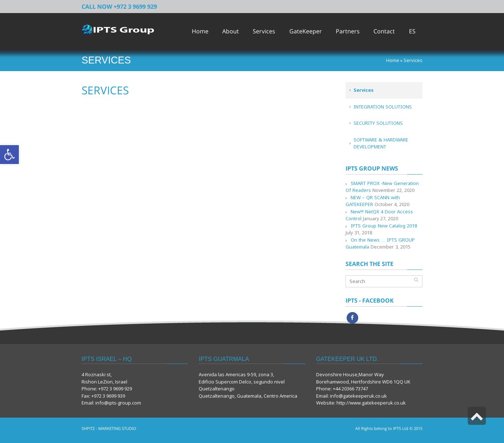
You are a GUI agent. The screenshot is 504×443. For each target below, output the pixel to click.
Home (393, 60)
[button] (9, 155)
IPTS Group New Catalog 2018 (384, 226)
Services (363, 90)
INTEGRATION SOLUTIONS (383, 107)
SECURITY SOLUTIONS (378, 123)
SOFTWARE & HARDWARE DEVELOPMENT (381, 143)
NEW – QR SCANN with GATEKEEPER (373, 201)
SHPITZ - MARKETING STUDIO (109, 428)
